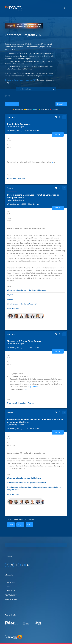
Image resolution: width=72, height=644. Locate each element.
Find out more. (48, 76)
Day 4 (29, 525)
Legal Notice (10, 582)
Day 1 (11, 525)
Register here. (33, 387)
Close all (62, 104)
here (53, 162)
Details (58, 134)
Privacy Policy (11, 595)
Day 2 (20, 525)
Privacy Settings (12, 599)
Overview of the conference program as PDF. (20, 80)
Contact (8, 587)
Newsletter (10, 591)
